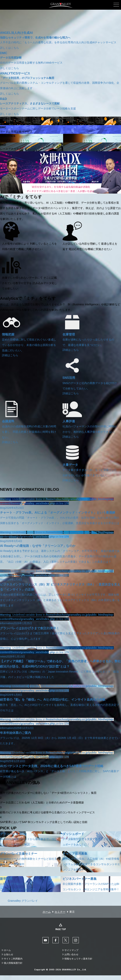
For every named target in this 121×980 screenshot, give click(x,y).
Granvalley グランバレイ (23, 901)
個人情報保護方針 (13, 963)
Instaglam (76, 940)
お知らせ (9, 954)
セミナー (60, 912)
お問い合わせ (71, 954)
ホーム (47, 912)
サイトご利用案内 (13, 959)
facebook (56, 940)
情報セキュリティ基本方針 (78, 959)
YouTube (45, 940)
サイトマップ (71, 950)
